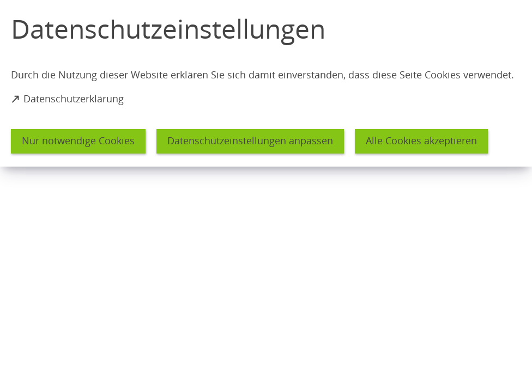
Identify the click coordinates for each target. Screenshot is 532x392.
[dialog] (266, 83)
